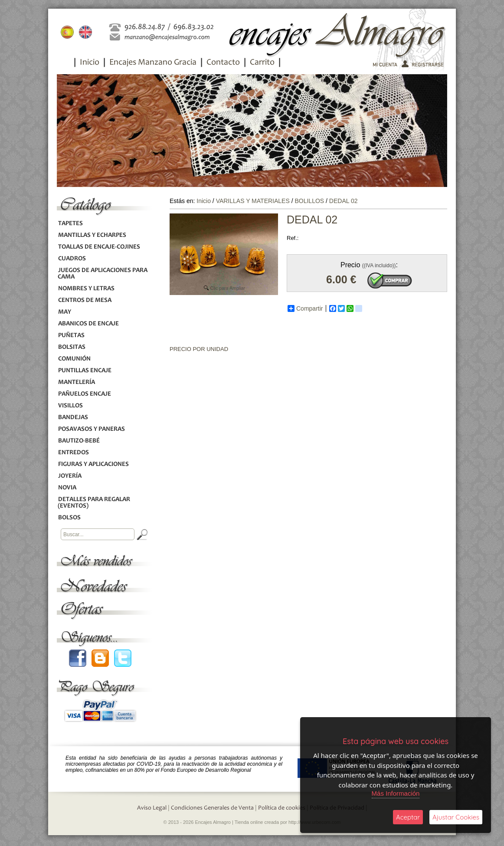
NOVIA (67, 488)
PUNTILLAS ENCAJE (85, 371)
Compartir (305, 308)
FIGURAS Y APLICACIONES (93, 464)
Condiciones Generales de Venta (212, 808)
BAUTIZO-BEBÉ (79, 441)
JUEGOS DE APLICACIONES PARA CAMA (103, 274)
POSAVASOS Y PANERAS (91, 429)
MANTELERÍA (76, 382)
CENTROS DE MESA (85, 300)
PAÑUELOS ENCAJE (84, 394)
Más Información (396, 793)
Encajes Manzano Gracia (153, 63)
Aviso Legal (152, 808)
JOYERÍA (70, 476)
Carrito (262, 63)
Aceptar (408, 817)
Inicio (90, 63)
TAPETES (70, 224)
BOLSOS (69, 518)
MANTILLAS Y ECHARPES (92, 235)
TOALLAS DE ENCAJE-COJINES (99, 247)
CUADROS (72, 259)
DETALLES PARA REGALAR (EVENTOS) (94, 503)
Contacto (223, 63)
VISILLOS (70, 406)
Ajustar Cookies (456, 817)
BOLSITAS (72, 347)
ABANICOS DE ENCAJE (88, 324)
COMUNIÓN (74, 359)
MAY (64, 312)
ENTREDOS (73, 453)
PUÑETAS (71, 336)
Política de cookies (282, 808)
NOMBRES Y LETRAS (86, 289)
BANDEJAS (73, 418)
